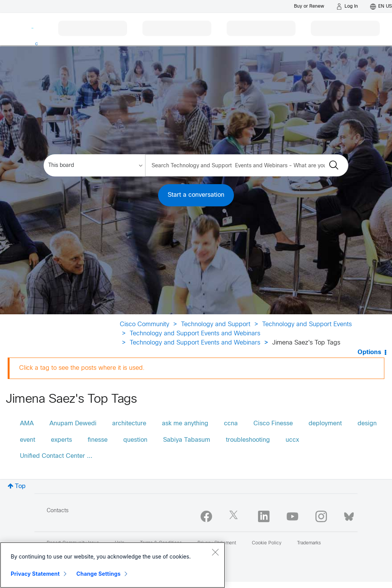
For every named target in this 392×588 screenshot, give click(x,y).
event (28, 440)
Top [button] (20, 486)
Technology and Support (216, 324)
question (135, 440)
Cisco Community (145, 324)
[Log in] (347, 7)
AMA (27, 424)
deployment (325, 424)
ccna (231, 424)
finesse (98, 440)
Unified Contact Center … (56, 456)
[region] (113, 565)
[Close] (215, 552)
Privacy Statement (35, 574)
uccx (292, 440)
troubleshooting (248, 440)
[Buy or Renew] (309, 6)
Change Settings (99, 574)
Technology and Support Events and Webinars (195, 334)
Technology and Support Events (307, 324)
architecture (129, 424)
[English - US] (381, 7)
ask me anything (185, 424)
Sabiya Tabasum (187, 440)
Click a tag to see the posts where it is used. (82, 368)
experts (61, 440)
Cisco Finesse (273, 424)
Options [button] (369, 352)
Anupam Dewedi (73, 424)
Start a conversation (196, 195)
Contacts (58, 511)
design (367, 424)
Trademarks (309, 543)
